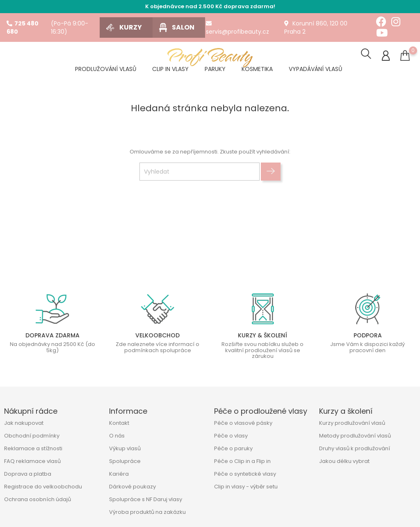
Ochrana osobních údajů (38, 499)
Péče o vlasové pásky (243, 423)
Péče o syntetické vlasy (245, 474)
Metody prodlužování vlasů (355, 436)
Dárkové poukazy (132, 487)
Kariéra (119, 474)
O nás (117, 436)
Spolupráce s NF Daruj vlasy (146, 499)
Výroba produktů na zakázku (147, 512)
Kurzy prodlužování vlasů (352, 423)
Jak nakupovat (24, 423)
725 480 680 (23, 27)
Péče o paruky (233, 448)
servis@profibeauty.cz (237, 28)
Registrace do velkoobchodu (43, 487)
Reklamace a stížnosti (33, 448)
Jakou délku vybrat (344, 461)
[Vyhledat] (200, 172)
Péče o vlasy (231, 436)
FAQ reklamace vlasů (32, 461)
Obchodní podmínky (32, 436)
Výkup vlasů (125, 448)
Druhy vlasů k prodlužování (355, 448)
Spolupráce (125, 461)
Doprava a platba (28, 474)
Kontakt (119, 423)
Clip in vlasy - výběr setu (246, 487)
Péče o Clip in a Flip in (242, 461)
